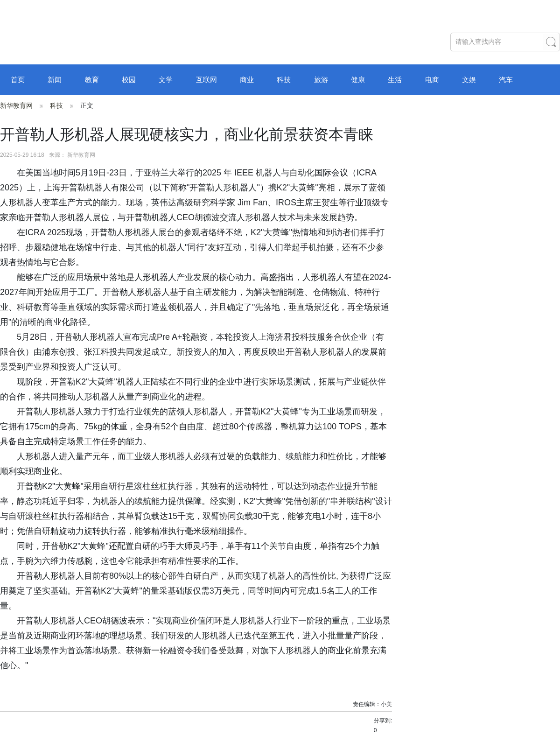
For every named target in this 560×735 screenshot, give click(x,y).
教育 (92, 80)
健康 (358, 80)
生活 (395, 80)
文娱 (469, 80)
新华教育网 (16, 105)
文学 (166, 80)
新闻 (55, 80)
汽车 (506, 80)
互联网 (206, 80)
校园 (129, 80)
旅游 (321, 80)
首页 (18, 80)
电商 (432, 80)
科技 (284, 80)
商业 (247, 80)
